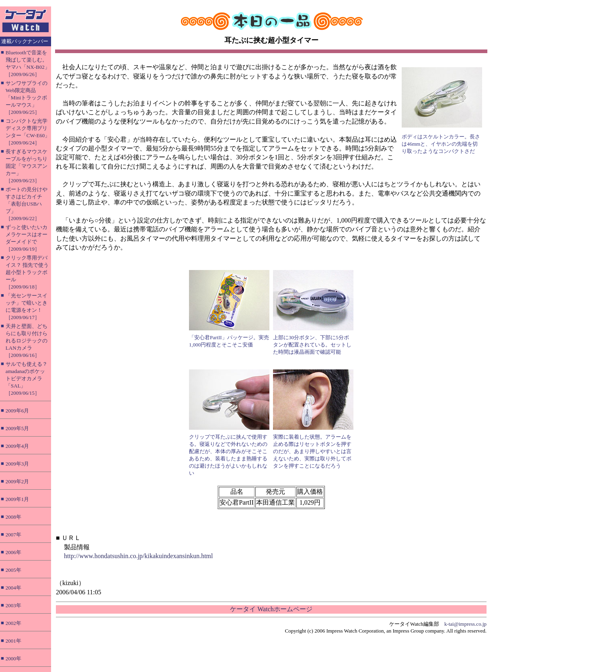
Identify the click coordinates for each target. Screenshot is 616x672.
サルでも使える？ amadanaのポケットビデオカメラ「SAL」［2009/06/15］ (27, 378)
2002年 (13, 623)
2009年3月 (17, 464)
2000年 (13, 659)
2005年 (13, 570)
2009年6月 (17, 411)
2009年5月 (17, 428)
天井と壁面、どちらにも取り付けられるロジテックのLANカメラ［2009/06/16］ (27, 341)
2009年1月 (17, 499)
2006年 (13, 552)
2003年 (13, 605)
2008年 (13, 517)
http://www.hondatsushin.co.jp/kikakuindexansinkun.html (139, 556)
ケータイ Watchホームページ (271, 609)
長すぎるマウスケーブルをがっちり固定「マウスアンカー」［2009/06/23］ (27, 166)
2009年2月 (17, 481)
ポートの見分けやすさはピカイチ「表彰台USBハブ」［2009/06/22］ (27, 204)
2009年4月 (17, 446)
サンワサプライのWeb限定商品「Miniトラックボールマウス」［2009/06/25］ (27, 98)
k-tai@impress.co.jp (465, 624)
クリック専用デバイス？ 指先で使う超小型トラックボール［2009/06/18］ (27, 272)
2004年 (13, 588)
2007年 (13, 535)
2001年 (13, 641)
